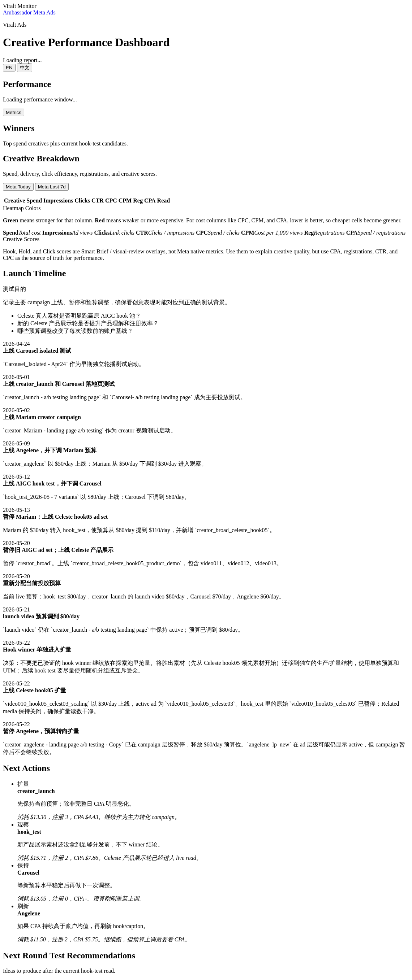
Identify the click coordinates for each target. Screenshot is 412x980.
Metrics (14, 112)
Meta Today (18, 187)
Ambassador (17, 12)
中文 (25, 68)
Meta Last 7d (52, 187)
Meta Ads (44, 12)
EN (9, 68)
